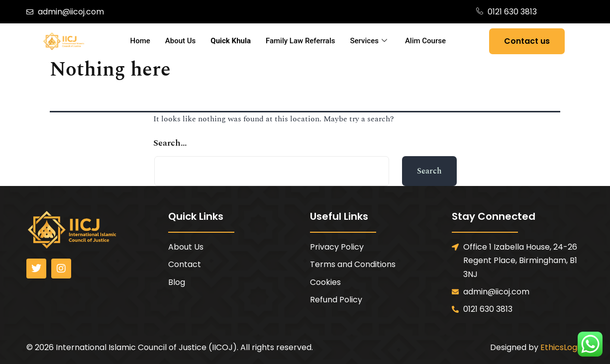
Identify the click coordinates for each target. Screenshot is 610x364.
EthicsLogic (562, 347)
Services (369, 41)
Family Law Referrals (301, 41)
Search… (170, 143)
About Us (181, 41)
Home (140, 41)
